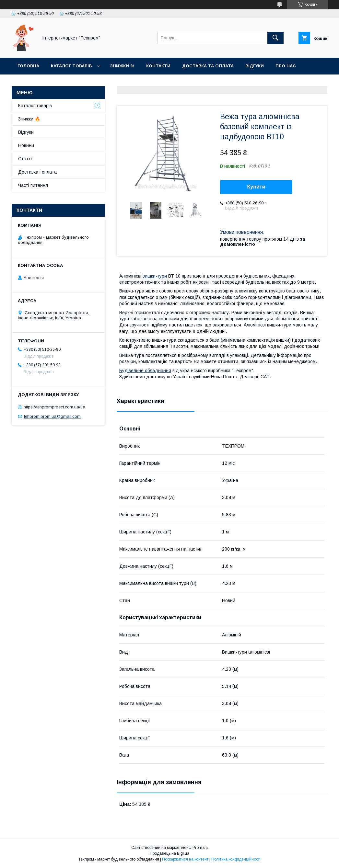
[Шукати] (275, 38)
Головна (28, 66)
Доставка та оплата (208, 66)
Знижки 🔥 (29, 119)
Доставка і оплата (37, 172)
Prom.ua (200, 848)
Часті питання (33, 185)
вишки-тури (155, 276)
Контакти (158, 66)
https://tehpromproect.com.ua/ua (54, 407)
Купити (256, 187)
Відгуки (255, 66)
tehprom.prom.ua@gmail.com (52, 416)
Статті (57, 83)
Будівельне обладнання (145, 371)
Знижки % (122, 66)
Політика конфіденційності (236, 859)
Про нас (286, 66)
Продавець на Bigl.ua (169, 853)
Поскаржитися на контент (185, 859)
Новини (27, 83)
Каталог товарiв (71, 66)
